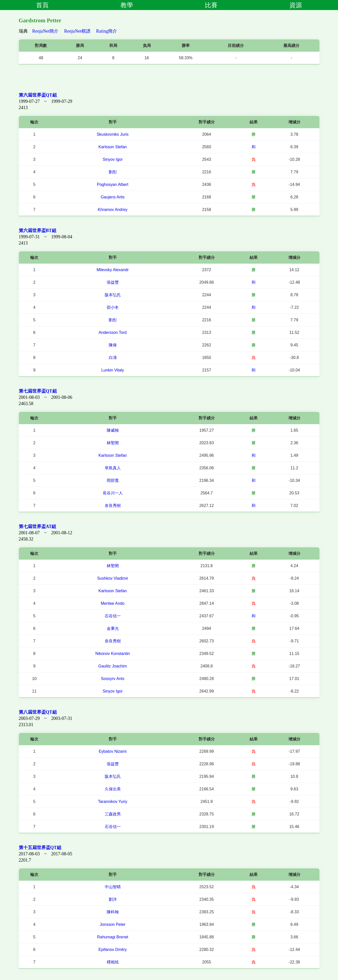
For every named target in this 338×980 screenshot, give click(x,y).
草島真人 (113, 468)
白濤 (113, 358)
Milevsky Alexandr (112, 270)
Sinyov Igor (112, 159)
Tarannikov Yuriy (113, 802)
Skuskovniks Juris (113, 134)
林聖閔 (113, 443)
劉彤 (113, 172)
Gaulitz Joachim (113, 666)
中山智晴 (113, 887)
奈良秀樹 (113, 506)
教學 (127, 5)
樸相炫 (113, 962)
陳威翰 (113, 430)
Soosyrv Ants (113, 679)
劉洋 (113, 899)
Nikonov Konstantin (113, 654)
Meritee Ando (112, 603)
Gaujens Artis (113, 197)
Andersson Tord (113, 332)
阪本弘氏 (113, 295)
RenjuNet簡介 (45, 31)
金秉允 (113, 628)
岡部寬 (113, 480)
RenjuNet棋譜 (77, 31)
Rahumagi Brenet (113, 937)
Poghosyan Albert (113, 184)
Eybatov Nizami (113, 751)
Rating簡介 (107, 31)
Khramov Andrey (112, 210)
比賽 (211, 5)
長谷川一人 (113, 493)
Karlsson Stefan (113, 147)
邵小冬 (113, 307)
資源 (296, 5)
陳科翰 (113, 912)
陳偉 (113, 345)
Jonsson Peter (112, 924)
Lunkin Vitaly (112, 370)
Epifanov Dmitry (113, 950)
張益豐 (113, 282)
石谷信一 (113, 616)
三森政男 (113, 814)
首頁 (42, 5)
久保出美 (113, 789)
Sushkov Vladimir (113, 578)
